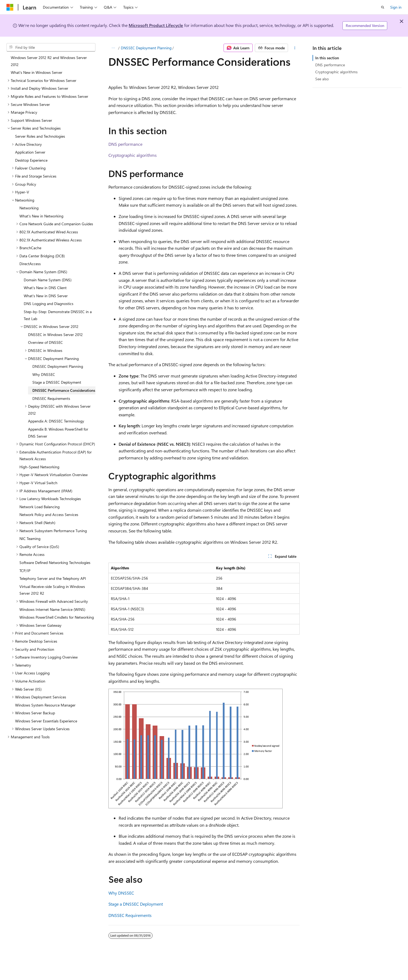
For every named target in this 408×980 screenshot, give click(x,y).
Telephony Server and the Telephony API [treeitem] (53, 578)
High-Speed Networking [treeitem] (39, 467)
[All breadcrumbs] (113, 48)
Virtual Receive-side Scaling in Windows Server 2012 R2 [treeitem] (52, 590)
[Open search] (383, 7)
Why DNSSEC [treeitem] (44, 374)
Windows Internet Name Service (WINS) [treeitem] (52, 609)
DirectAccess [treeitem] (30, 264)
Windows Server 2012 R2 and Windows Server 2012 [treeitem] (49, 61)
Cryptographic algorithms (133, 155)
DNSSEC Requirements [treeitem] (51, 398)
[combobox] (51, 47)
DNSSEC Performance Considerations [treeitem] (64, 390)
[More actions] (295, 48)
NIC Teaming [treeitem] (30, 539)
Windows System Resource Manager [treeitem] (45, 705)
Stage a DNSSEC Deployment (136, 904)
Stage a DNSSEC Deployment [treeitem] (57, 382)
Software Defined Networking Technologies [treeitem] (55, 562)
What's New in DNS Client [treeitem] (45, 288)
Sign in (396, 7)
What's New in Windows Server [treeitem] (37, 72)
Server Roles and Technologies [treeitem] (40, 136)
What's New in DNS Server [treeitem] (46, 296)
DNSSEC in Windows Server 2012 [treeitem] (55, 335)
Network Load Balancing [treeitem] (40, 507)
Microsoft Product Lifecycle (156, 25)
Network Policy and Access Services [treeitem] (49, 515)
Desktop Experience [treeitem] (31, 160)
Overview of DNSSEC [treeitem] (45, 342)
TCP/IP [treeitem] (25, 571)
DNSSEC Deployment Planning (146, 48)
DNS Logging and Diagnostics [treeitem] (49, 304)
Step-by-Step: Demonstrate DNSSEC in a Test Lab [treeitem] (58, 315)
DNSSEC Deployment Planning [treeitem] (58, 366)
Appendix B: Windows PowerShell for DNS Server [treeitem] (58, 433)
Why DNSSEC (121, 893)
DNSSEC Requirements (130, 915)
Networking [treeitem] (29, 208)
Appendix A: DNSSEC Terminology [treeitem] (56, 421)
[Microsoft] (10, 7)
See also (322, 79)
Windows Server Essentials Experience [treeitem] (46, 721)
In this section (327, 58)
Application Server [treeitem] (30, 152)
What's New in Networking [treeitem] (41, 216)
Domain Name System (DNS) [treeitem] (48, 280)
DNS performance (125, 144)
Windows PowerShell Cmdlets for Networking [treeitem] (57, 617)
